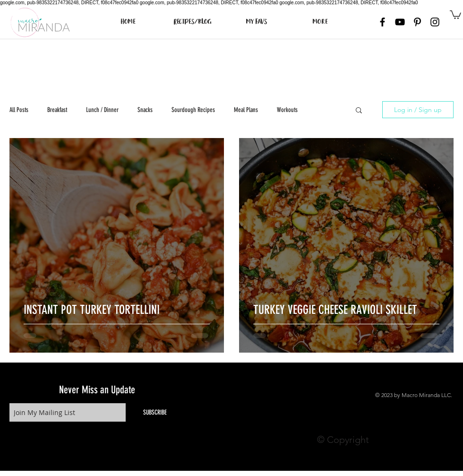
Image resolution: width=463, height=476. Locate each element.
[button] (455, 14)
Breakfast (57, 110)
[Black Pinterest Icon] (417, 22)
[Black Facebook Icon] (382, 22)
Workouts (287, 110)
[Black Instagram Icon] (435, 22)
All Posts (19, 110)
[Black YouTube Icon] (400, 22)
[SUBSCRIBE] (155, 412)
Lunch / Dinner (102, 110)
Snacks (145, 110)
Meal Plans (246, 110)
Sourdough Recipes (193, 110)
